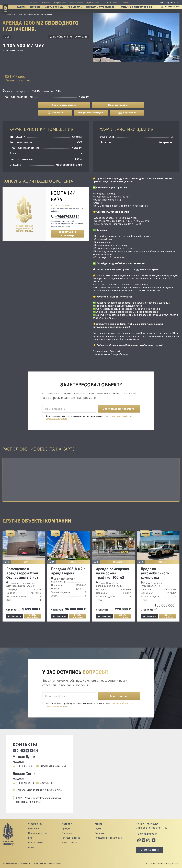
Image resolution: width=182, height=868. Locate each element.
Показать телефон (118, 115)
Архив (32, 847)
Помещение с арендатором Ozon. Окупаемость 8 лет (23, 583)
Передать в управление (104, 12)
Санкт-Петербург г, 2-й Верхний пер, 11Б (32, 101)
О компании (33, 2)
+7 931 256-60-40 (25, 783)
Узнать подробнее (33, 626)
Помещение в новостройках (139, 12)
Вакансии (46, 2)
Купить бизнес (94, 2)
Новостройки (69, 842)
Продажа (67, 833)
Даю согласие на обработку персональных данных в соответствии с (89, 428)
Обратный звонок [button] (150, 850)
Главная (6, 25)
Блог (31, 838)
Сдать (98, 828)
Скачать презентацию (64, 115)
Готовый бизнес (71, 838)
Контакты (126, 2)
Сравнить (17, 626)
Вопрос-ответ (60, 2)
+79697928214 (67, 227)
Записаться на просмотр (67, 244)
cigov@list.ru (47, 783)
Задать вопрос (119, 696)
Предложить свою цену (91, 123)
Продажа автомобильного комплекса (155, 583)
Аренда (66, 828)
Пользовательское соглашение (48, 864)
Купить (25, 12)
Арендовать (78, 12)
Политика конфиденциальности (16, 864)
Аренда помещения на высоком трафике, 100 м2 (112, 583)
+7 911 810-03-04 (25, 766)
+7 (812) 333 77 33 (170, 2)
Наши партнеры (38, 833)
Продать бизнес (111, 2)
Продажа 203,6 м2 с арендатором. (68, 581)
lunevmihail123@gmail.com (53, 766)
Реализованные (77, 2)
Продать (39, 12)
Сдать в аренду (57, 12)
